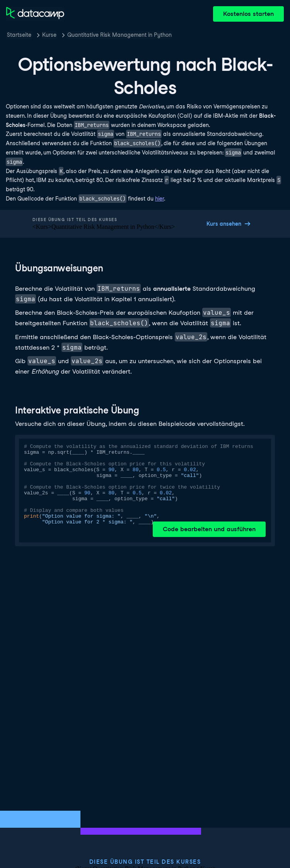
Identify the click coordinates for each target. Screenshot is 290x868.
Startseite (19, 35)
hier (159, 199)
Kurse (49, 35)
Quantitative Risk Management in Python (119, 35)
